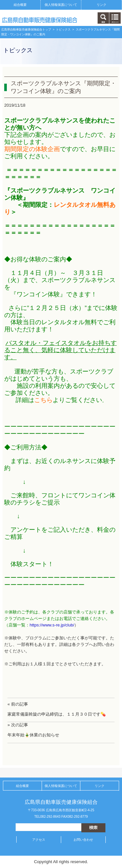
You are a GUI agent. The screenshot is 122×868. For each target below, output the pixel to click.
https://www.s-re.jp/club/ (52, 625)
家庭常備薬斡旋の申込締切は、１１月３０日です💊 (57, 714)
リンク (102, 5)
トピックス (63, 30)
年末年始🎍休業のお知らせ (33, 735)
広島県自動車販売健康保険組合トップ (26, 30)
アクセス (39, 840)
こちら (43, 400)
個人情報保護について (61, 5)
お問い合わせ (83, 840)
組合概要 (20, 5)
